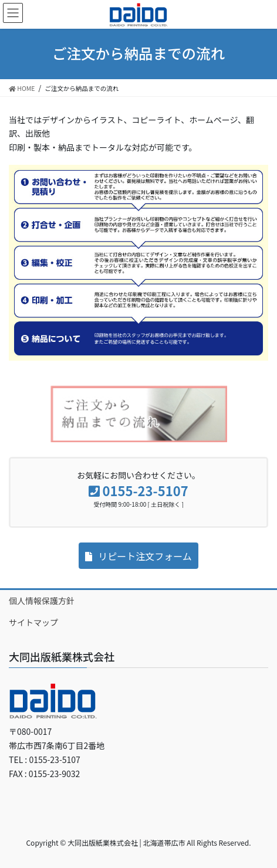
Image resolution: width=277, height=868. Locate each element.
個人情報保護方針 (42, 601)
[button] (138, 556)
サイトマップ (33, 622)
